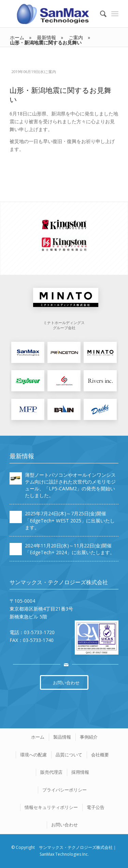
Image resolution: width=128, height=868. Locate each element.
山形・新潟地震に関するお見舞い (60, 95)
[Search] (100, 14)
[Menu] (115, 14)
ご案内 (50, 72)
